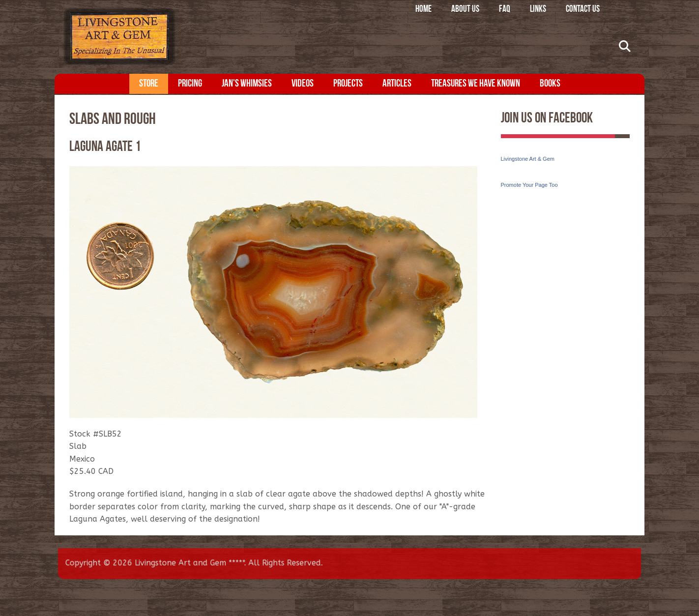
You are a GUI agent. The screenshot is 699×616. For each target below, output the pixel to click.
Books (550, 84)
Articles (397, 84)
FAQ (505, 10)
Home (423, 10)
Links (538, 10)
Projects (348, 84)
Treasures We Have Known (476, 84)
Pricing (190, 84)
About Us (465, 10)
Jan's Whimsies (247, 84)
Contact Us (583, 10)
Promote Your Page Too (529, 185)
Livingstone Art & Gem (528, 159)
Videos (303, 84)
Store (149, 84)
